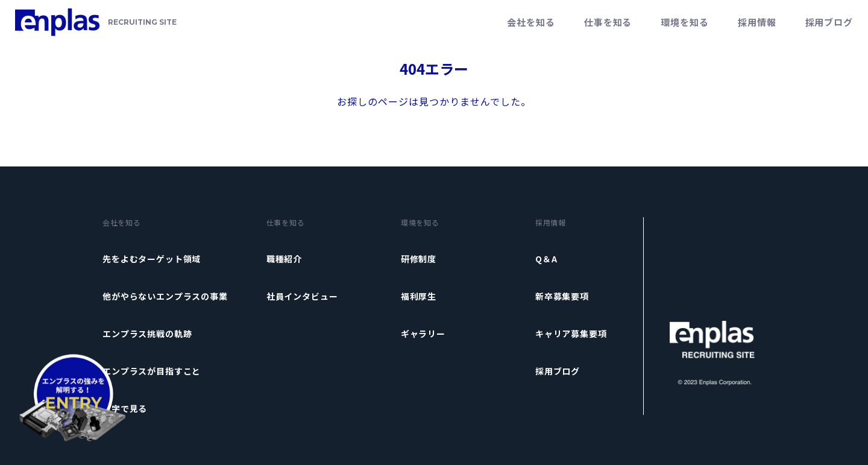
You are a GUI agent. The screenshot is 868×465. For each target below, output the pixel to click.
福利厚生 (419, 296)
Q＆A (546, 259)
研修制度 (419, 259)
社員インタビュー (302, 296)
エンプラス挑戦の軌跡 (147, 334)
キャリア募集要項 (571, 334)
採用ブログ (829, 22)
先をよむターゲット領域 (152, 259)
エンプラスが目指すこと (152, 371)
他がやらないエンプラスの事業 (165, 296)
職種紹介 (284, 259)
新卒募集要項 (562, 296)
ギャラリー (423, 334)
